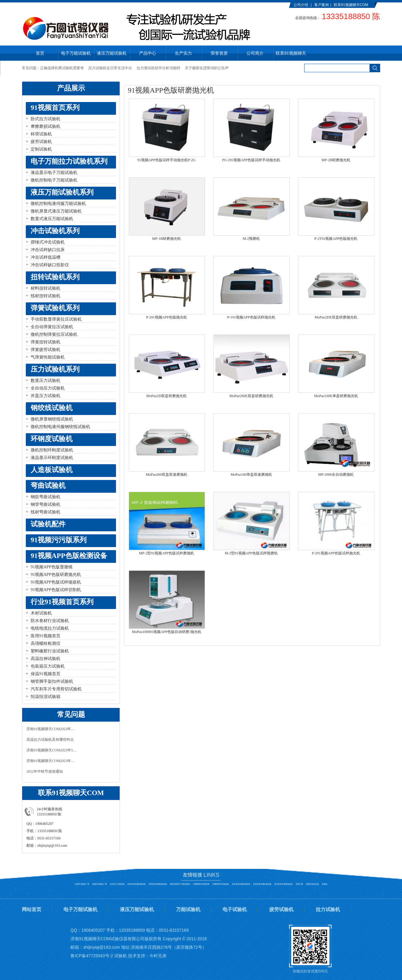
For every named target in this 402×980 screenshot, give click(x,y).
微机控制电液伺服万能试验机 (58, 204)
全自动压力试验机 (48, 388)
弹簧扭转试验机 (46, 342)
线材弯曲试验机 (46, 512)
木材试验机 (41, 613)
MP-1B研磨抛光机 (167, 239)
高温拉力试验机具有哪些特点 (50, 740)
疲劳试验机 (41, 142)
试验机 (325, 884)
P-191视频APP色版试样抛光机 (251, 317)
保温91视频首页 (46, 674)
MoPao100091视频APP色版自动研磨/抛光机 (166, 632)
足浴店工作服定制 (117, 884)
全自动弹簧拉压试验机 (52, 327)
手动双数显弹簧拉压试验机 (56, 319)
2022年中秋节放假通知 (45, 771)
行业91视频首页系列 (62, 602)
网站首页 (32, 909)
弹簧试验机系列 (55, 308)
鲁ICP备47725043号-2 (92, 956)
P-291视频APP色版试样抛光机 (336, 553)
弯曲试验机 (48, 486)
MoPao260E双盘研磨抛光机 (251, 396)
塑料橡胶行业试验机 (50, 651)
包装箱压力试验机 (48, 666)
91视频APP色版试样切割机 (56, 590)
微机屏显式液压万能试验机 (56, 211)
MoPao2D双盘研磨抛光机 (167, 396)
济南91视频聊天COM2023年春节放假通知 (52, 761)
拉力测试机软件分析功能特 (158, 68)
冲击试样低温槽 (46, 257)
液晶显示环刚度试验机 (52, 458)
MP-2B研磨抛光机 (336, 160)
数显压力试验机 (46, 381)
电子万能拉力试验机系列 (69, 161)
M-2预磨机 (251, 239)
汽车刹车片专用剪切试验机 (56, 689)
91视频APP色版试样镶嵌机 (56, 582)
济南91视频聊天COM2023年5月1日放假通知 (52, 750)
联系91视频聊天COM (351, 5)
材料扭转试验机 (46, 288)
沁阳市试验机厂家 (82, 884)
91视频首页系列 (55, 108)
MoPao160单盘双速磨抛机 (251, 475)
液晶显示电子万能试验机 (54, 173)
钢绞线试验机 (52, 408)
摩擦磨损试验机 (46, 126)
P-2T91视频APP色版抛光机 (336, 239)
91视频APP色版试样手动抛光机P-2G (167, 160)
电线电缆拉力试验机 (50, 628)
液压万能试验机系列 (62, 192)
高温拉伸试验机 (46, 659)
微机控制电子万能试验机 (54, 180)
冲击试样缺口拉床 (48, 250)
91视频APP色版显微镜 (52, 567)
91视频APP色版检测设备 (69, 556)
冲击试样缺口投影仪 (50, 265)
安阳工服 (299, 884)
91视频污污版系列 (59, 540)
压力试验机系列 (55, 369)
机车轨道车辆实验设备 (137, 884)
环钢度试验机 (52, 439)
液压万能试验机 (137, 909)
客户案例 (322, 5)
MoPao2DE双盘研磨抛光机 (336, 317)
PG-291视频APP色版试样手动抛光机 (251, 160)
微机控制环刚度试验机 (52, 450)
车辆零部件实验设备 (201, 884)
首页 (40, 53)
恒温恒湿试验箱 (46, 697)
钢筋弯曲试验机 (46, 497)
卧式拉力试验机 (46, 119)
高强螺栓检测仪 (46, 643)
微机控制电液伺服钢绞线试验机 (60, 427)
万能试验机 (188, 909)
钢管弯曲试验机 (46, 504)
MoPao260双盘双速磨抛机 (167, 475)
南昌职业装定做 (312, 884)
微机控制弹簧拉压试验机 (54, 334)
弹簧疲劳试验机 (46, 350)
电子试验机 (235, 909)
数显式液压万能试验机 (52, 219)
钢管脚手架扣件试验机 (52, 681)
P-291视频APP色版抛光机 (167, 317)
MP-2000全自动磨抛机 (336, 475)
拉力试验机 (328, 909)
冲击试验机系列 (55, 231)
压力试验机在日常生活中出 (110, 68)
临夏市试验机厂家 (100, 884)
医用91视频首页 (46, 636)
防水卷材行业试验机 (50, 621)
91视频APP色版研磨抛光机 (56, 575)
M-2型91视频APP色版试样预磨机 (251, 553)
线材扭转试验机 (46, 296)
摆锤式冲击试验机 (48, 242)
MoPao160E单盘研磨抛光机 (336, 396)
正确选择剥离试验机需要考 (62, 68)
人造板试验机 (52, 470)
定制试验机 (41, 149)
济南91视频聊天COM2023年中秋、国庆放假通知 (52, 729)
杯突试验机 (41, 134)
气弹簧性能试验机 (48, 357)
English (300, 10)
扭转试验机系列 (55, 277)
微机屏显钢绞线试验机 (52, 419)
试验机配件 (48, 524)
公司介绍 (301, 5)
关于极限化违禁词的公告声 (207, 68)
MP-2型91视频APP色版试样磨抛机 (167, 553)
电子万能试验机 (80, 909)
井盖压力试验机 (46, 396)
